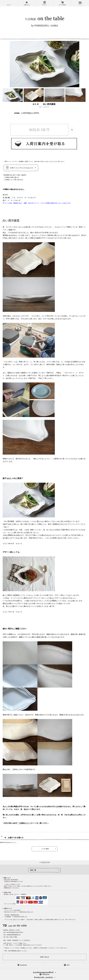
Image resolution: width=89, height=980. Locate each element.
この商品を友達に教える (11, 177)
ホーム (9, 5)
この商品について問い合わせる (13, 180)
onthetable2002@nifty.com (13, 935)
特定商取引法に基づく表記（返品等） (15, 175)
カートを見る (62, 5)
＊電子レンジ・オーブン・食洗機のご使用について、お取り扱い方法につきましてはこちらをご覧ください (34, 161)
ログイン (44, 5)
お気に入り (27, 5)
